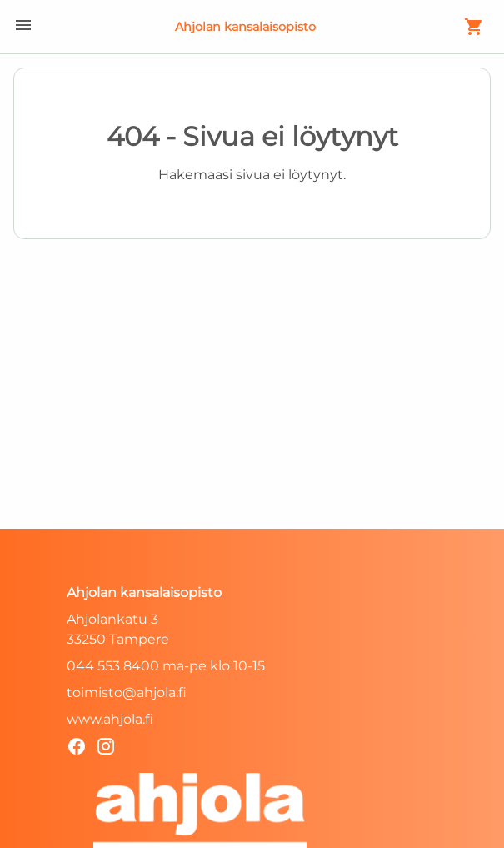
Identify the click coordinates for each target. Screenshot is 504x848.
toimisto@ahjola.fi (127, 692)
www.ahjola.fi (110, 719)
